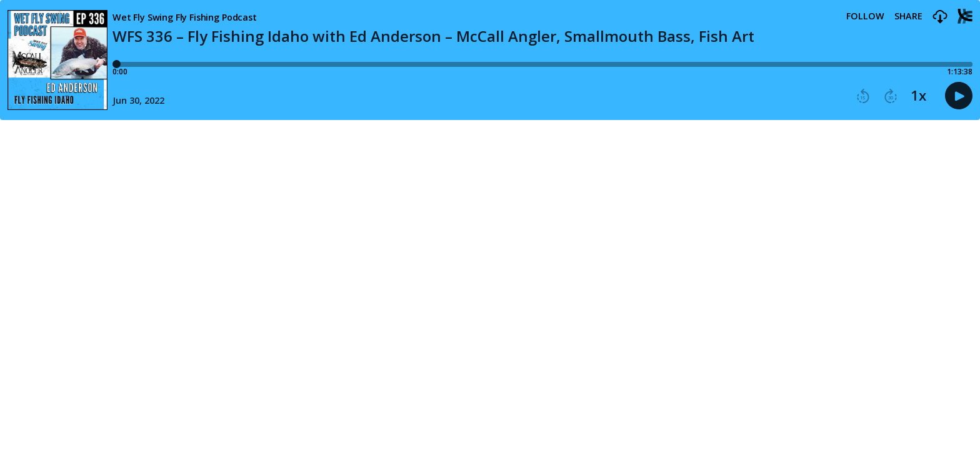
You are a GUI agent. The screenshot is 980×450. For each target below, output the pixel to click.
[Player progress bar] (542, 64)
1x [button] (918, 96)
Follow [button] (865, 16)
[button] (940, 17)
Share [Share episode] (908, 16)
